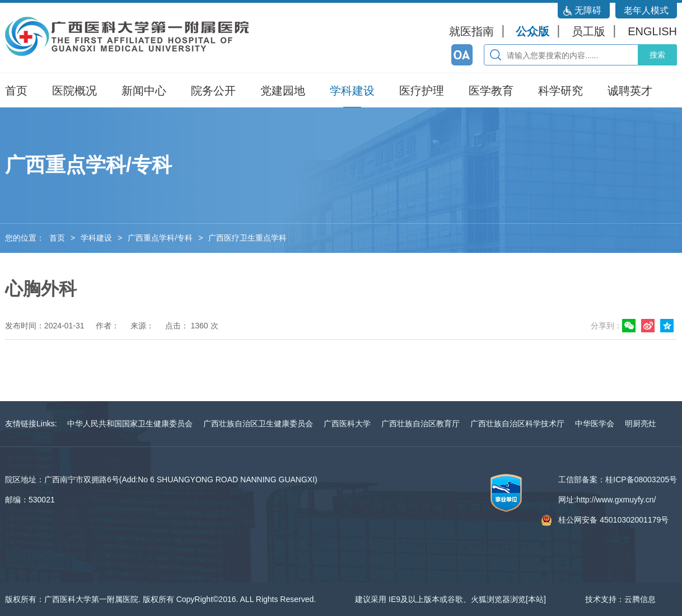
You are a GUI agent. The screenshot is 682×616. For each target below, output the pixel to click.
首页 (16, 91)
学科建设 (352, 91)
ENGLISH (652, 31)
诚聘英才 (630, 91)
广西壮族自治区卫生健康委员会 (258, 424)
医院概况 (74, 91)
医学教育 (491, 91)
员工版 (588, 31)
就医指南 (471, 31)
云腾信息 (640, 599)
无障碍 (588, 10)
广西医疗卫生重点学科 (247, 238)
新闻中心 (144, 91)
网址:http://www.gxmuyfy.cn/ (607, 500)
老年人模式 (646, 10)
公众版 (532, 31)
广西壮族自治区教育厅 (421, 424)
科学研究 (560, 91)
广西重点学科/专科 (160, 238)
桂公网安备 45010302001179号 (613, 520)
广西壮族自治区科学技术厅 (517, 424)
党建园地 (283, 91)
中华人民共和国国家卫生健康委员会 (130, 424)
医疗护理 (422, 91)
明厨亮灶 (641, 424)
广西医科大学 (347, 424)
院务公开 (213, 91)
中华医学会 (595, 424)
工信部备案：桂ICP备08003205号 (618, 479)
